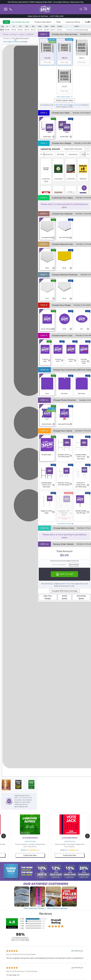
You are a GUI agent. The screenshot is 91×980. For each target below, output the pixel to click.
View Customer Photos (34, 908)
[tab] (16, 22)
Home (6, 34)
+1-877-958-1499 (24, 798)
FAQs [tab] (58, 22)
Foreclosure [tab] (48, 154)
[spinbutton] (47, 62)
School (14, 34)
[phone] (11, 9)
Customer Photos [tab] (73, 22)
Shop (22, 34)
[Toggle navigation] (6, 9)
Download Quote (81, 597)
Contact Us (8, 38)
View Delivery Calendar (57, 908)
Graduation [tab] (73, 154)
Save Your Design (48, 597)
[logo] (45, 9)
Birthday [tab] (61, 154)
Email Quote (65, 597)
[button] (81, 9)
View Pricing (26, 841)
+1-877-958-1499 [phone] (56, 16)
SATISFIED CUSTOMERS (45, 884)
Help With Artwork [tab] (73, 149)
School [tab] (85, 154)
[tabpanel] (64, 173)
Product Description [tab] (43, 22)
